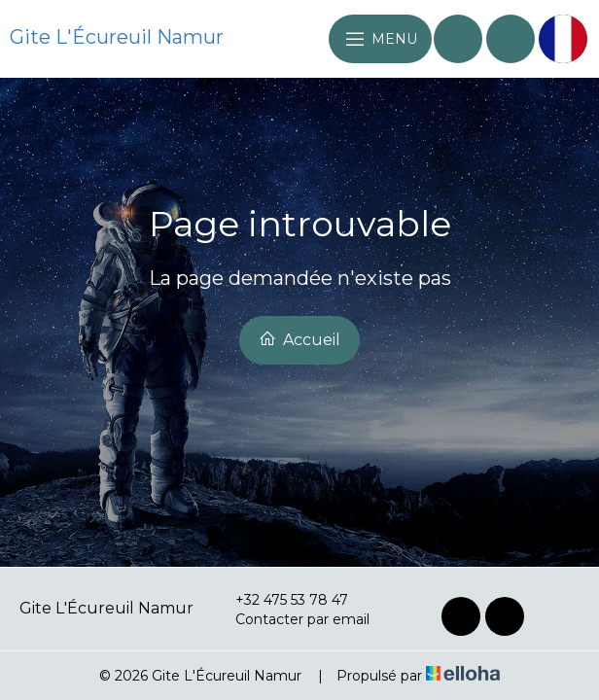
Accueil (299, 339)
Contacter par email (291, 619)
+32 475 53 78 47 (281, 600)
